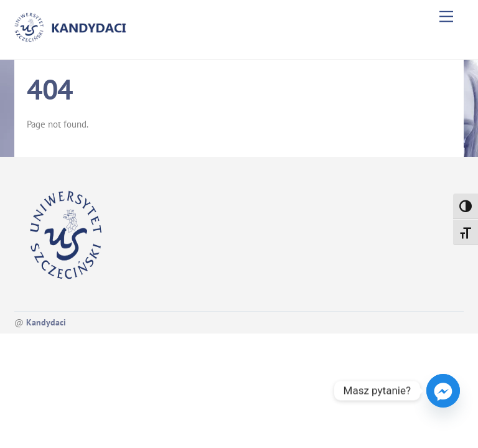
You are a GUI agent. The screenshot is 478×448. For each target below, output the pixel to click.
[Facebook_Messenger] (443, 391)
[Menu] (446, 16)
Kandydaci (46, 322)
